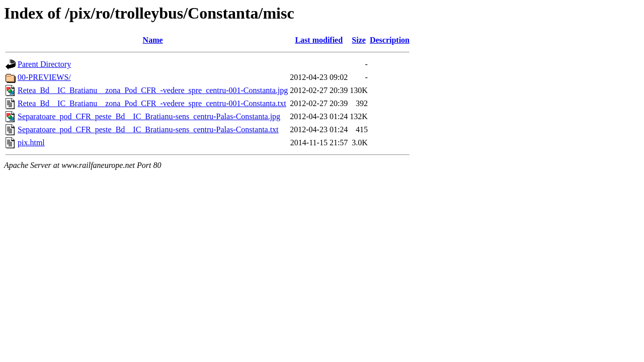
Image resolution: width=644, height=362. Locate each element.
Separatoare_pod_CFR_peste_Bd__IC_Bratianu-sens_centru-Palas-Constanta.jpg (149, 116)
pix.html (31, 143)
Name (153, 40)
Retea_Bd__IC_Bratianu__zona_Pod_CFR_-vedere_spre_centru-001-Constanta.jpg (153, 90)
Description (390, 40)
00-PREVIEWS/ (44, 77)
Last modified (319, 40)
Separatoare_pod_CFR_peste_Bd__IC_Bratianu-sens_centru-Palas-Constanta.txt (148, 129)
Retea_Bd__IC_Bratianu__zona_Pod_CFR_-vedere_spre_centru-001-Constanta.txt (152, 103)
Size (359, 40)
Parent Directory (44, 64)
